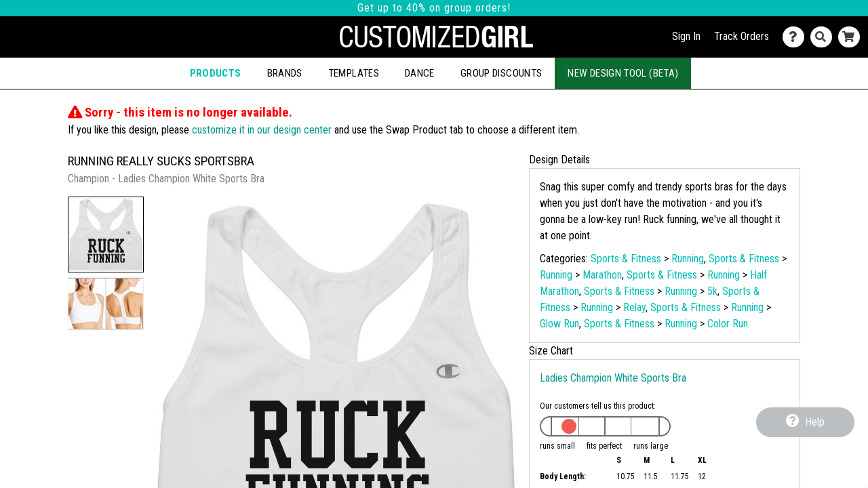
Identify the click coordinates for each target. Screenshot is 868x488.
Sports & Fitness (626, 259)
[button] (106, 235)
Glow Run (559, 324)
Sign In (686, 36)
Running (688, 259)
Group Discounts (501, 73)
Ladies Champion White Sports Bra (613, 378)
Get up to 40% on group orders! (434, 8)
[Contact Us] (796, 37)
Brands (285, 73)
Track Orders (742, 36)
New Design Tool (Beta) (623, 73)
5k (712, 291)
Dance (420, 73)
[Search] (824, 37)
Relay (634, 307)
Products (216, 73)
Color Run (728, 324)
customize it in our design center (262, 130)
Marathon (602, 275)
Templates (354, 73)
